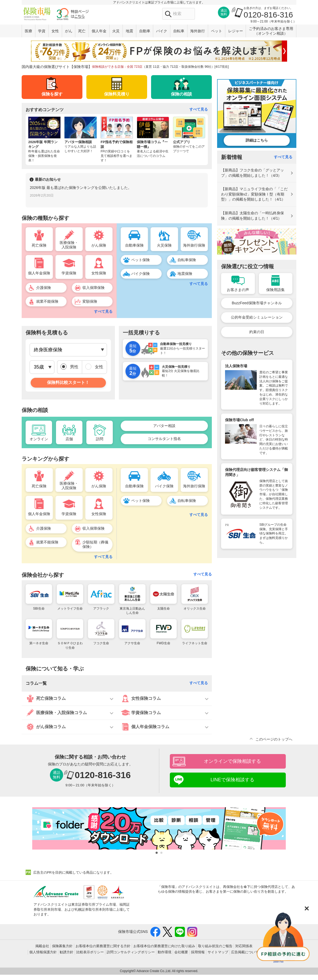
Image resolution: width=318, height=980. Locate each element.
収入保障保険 (93, 288)
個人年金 (99, 31)
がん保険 (99, 245)
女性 (55, 31)
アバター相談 (164, 426)
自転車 (179, 31)
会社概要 (181, 952)
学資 (42, 31)
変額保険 (90, 301)
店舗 (69, 439)
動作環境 (165, 952)
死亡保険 (39, 245)
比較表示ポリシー (90, 952)
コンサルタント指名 (164, 439)
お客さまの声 (238, 290)
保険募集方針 (62, 946)
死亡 (82, 31)
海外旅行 (198, 31)
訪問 (100, 439)
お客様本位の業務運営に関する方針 (103, 946)
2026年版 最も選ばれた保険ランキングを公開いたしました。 (81, 188)
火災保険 (164, 245)
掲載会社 (42, 946)
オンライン (39, 439)
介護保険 (44, 288)
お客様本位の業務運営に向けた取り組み (164, 946)
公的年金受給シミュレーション (257, 317)
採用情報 (198, 952)
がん (69, 31)
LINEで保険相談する (232, 780)
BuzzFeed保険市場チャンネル (257, 303)
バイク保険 (141, 274)
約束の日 (257, 332)
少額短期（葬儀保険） (95, 544)
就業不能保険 (47, 301)
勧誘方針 (67, 952)
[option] (117, 193)
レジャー (236, 31)
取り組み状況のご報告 (215, 946)
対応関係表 (244, 946)
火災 (116, 31)
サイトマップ (218, 952)
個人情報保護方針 (43, 952)
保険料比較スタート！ (68, 382)
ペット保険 (141, 260)
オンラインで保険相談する (232, 761)
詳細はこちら (257, 140)
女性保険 (99, 273)
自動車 (145, 31)
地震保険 (185, 274)
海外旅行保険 (194, 245)
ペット (217, 31)
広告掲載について (245, 952)
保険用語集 (275, 290)
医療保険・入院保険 (69, 245)
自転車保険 (187, 260)
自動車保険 (134, 245)
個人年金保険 (39, 273)
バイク (162, 31)
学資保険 (69, 273)
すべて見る (199, 109)
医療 (29, 31)
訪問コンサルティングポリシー (131, 952)
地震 (129, 31)
